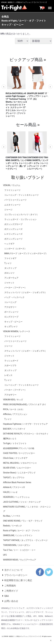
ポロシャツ (9, 273)
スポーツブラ (10, 365)
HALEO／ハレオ (10, 492)
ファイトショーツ (12, 190)
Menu (50, 7)
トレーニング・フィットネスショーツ (21, 195)
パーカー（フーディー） (15, 287)
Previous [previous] (4, 87)
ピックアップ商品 (26, 59)
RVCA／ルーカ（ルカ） (14, 409)
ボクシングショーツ (13, 239)
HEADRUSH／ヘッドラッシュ (16, 497)
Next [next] (50, 87)
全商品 (5, 16)
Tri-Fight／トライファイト (15, 443)
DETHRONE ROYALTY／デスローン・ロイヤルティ (26, 434)
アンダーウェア (11, 278)
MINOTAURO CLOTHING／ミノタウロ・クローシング (27, 509)
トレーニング (10, 302)
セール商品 (26, 125)
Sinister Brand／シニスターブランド (20, 473)
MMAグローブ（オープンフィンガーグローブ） (26, 253)
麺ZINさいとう (10, 438)
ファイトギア (10, 258)
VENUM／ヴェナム (12, 185)
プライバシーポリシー (16, 575)
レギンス (8, 375)
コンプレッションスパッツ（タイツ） (21, 214)
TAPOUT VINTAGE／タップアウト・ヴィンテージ (25, 540)
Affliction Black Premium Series (17, 482)
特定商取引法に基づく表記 (18, 580)
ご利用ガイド (11, 591)
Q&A (7, 596)
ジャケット (9, 283)
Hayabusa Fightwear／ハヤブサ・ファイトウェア (25, 424)
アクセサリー (10, 307)
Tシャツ (8, 263)
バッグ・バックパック (14, 297)
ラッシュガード (11, 360)
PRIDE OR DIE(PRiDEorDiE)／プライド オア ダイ (25, 404)
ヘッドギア (9, 244)
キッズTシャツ (11, 326)
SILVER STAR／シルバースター (17, 468)
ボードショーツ (11, 312)
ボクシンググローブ (13, 224)
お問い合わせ (11, 601)
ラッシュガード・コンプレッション (20, 219)
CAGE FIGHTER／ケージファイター (19, 453)
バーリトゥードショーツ (15, 200)
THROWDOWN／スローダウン (17, 545)
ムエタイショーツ (12, 205)
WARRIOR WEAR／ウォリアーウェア (20, 560)
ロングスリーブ (11, 317)
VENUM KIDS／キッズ (13, 399)
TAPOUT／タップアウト (14, 477)
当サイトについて (14, 570)
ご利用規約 (10, 585)
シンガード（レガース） (15, 248)
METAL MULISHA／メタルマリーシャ (20, 463)
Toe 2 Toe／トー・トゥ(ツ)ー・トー (19, 550)
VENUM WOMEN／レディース (17, 331)
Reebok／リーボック (13, 526)
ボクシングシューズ (13, 229)
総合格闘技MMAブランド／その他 (19, 448)
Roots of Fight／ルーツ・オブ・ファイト (24, 21)
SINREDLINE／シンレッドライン (18, 535)
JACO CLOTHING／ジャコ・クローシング (22, 502)
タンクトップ (10, 268)
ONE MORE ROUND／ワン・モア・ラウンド (23, 521)
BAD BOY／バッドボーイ (14, 429)
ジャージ (8, 209)
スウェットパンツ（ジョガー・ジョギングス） (25, 292)
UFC (5, 555)
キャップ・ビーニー (12, 25)
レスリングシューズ (13, 234)
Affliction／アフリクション (15, 414)
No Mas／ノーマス (12, 516)
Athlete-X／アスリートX (14, 487)
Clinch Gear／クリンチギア (15, 458)
